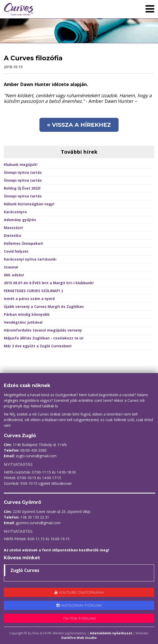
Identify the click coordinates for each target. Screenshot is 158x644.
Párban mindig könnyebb (27, 314)
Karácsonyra (15, 212)
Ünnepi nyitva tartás (23, 172)
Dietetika (12, 235)
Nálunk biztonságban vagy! (29, 204)
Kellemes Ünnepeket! (23, 243)
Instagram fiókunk (79, 605)
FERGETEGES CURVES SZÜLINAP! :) (33, 291)
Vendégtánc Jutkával (23, 322)
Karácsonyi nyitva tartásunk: (30, 259)
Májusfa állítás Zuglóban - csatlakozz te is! (44, 338)
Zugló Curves (25, 570)
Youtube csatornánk (79, 592)
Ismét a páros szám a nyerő (29, 299)
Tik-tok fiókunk (79, 618)
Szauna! (11, 267)
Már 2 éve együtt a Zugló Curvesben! (38, 346)
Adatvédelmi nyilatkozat (111, 633)
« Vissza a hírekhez (79, 125)
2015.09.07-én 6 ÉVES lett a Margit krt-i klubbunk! (49, 283)
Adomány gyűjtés (20, 220)
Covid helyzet (16, 251)
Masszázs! (13, 228)
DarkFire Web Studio (79, 638)
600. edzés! (14, 275)
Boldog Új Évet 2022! (22, 188)
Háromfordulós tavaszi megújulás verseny (43, 330)
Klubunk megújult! (21, 164)
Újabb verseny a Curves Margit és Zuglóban (44, 306)
